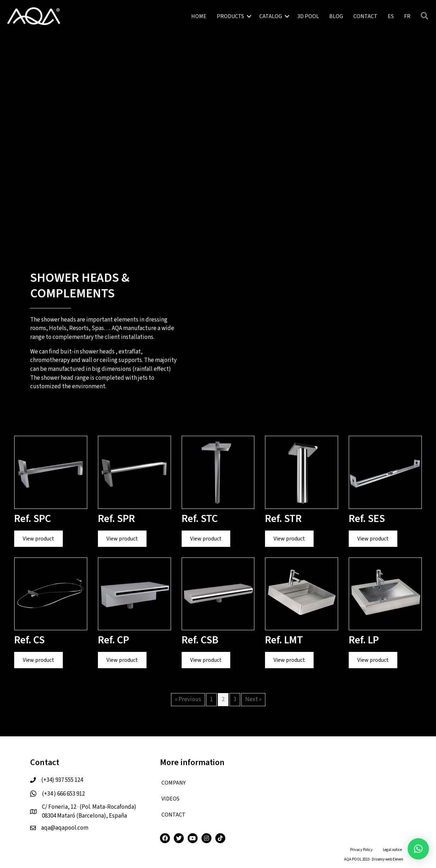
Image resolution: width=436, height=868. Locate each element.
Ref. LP (364, 640)
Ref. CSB (200, 640)
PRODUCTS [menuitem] (230, 16)
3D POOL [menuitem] (308, 16)
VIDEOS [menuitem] (170, 799)
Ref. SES (367, 519)
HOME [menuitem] (199, 16)
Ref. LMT (284, 640)
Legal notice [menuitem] (392, 850)
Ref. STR (283, 519)
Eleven (398, 859)
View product (43, 539)
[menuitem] (391, 16)
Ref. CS (29, 640)
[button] (249, 16)
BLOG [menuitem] (336, 16)
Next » (253, 699)
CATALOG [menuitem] (271, 16)
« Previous (188, 699)
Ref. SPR (116, 519)
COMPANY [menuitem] (173, 783)
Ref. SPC (33, 519)
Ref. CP (114, 640)
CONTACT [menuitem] (365, 16)
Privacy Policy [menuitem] (361, 850)
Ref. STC (200, 519)
